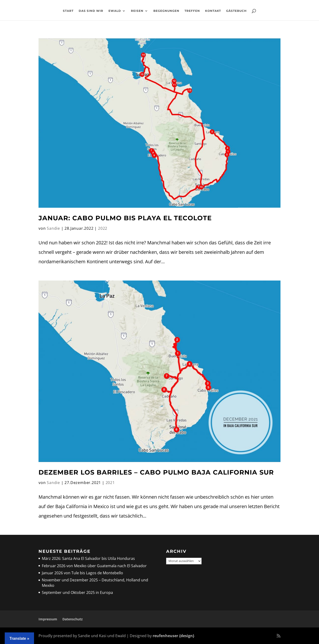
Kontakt (213, 11)
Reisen (137, 11)
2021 (110, 483)
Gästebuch (236, 11)
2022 (103, 228)
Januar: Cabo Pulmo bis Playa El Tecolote (125, 218)
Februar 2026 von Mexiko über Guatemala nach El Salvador (94, 566)
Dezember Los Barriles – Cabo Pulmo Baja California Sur (156, 472)
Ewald (115, 11)
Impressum (48, 619)
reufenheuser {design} (173, 636)
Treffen (192, 11)
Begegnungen (166, 11)
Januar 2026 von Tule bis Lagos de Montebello (82, 573)
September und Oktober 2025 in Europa (77, 592)
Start (68, 11)
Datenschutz (73, 619)
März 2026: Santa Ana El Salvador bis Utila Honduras (88, 558)
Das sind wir (91, 11)
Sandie (53, 228)
